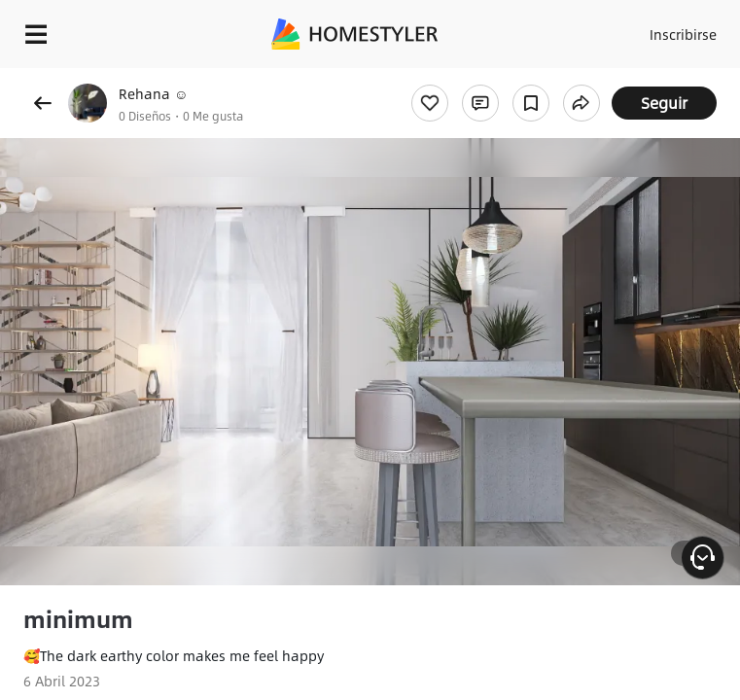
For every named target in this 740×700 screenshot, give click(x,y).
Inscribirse (683, 34)
